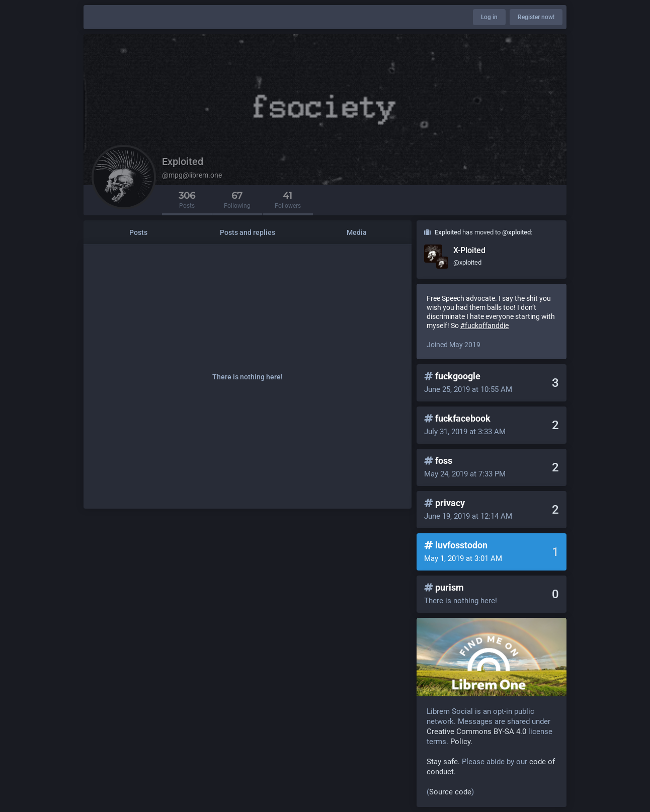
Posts (138, 232)
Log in (489, 17)
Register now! (536, 17)
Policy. (461, 742)
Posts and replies (248, 232)
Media (357, 232)
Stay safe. (443, 762)
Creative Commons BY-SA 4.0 (476, 732)
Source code (450, 792)
